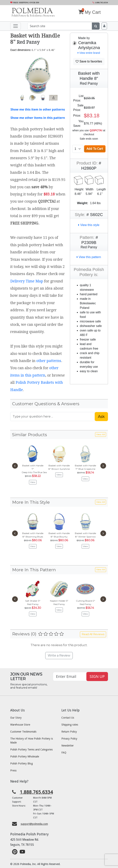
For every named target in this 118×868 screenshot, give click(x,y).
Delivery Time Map (27, 281)
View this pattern (89, 257)
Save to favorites (89, 61)
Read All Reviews (93, 634)
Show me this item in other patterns (38, 109)
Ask (101, 417)
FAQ (64, 753)
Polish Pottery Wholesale (25, 757)
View (33, 482)
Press (13, 770)
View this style (89, 225)
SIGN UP (97, 676)
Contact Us (68, 718)
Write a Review (59, 655)
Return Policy (69, 732)
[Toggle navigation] (16, 26)
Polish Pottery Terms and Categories (31, 750)
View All (101, 434)
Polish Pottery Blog (21, 763)
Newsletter (68, 746)
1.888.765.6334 (100, 2)
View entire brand (89, 53)
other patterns (49, 361)
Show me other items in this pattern (38, 118)
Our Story (16, 718)
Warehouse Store (20, 725)
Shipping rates (70, 725)
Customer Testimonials (23, 732)
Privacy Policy (69, 739)
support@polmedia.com (34, 824)
